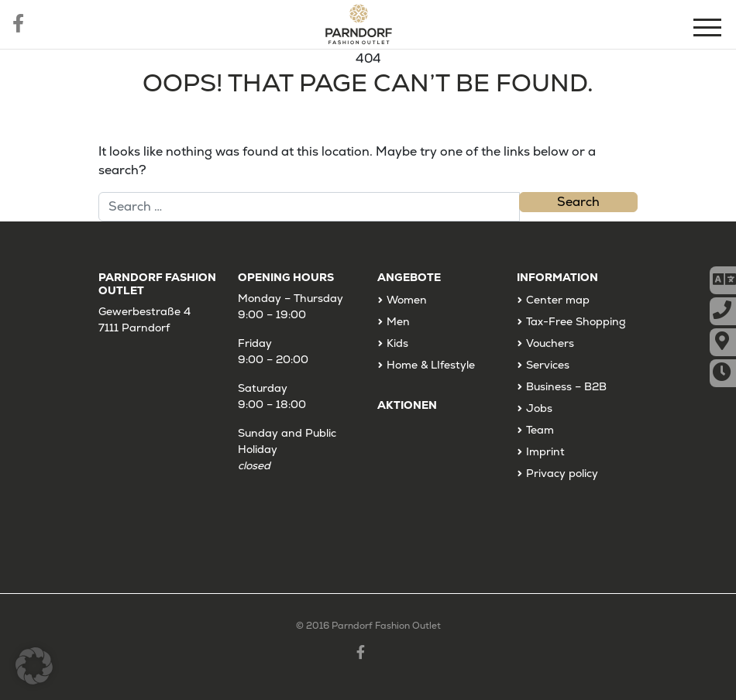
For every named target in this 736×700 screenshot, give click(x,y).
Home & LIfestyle (431, 365)
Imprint (545, 451)
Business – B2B (566, 386)
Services (548, 365)
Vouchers (550, 343)
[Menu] (709, 30)
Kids (397, 343)
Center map (558, 300)
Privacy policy (562, 473)
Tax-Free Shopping (576, 321)
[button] (34, 666)
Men (398, 321)
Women (407, 300)
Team (540, 430)
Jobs (539, 408)
